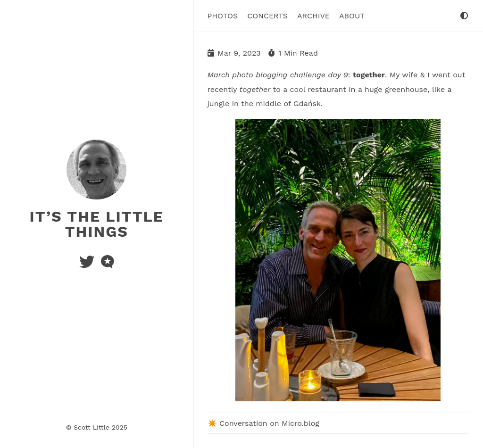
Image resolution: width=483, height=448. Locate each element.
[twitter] (88, 265)
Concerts (267, 16)
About (352, 16)
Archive (313, 16)
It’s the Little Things (97, 224)
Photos (223, 16)
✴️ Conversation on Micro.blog (263, 423)
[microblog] (108, 265)
